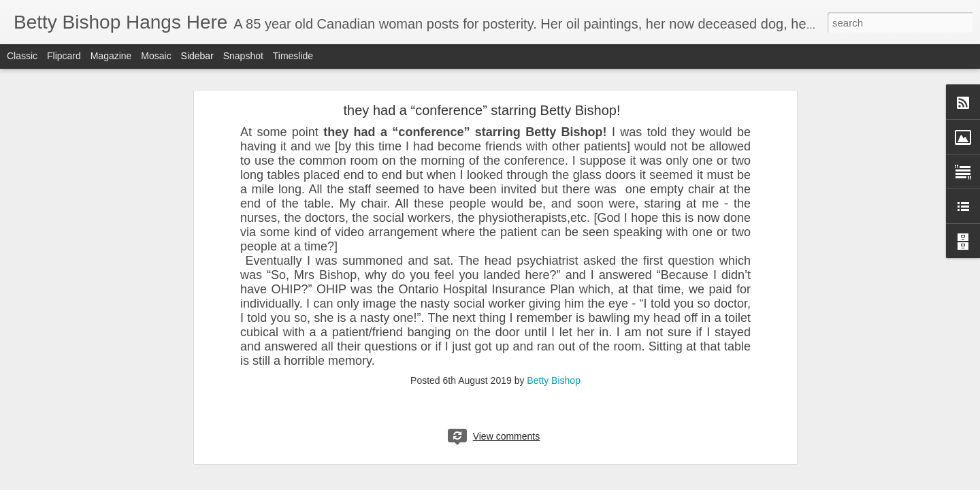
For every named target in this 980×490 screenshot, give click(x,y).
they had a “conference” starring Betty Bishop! (482, 110)
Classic (22, 56)
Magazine (111, 56)
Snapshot (243, 56)
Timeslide (293, 56)
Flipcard (64, 56)
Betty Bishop (554, 380)
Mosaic (156, 56)
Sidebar (197, 56)
